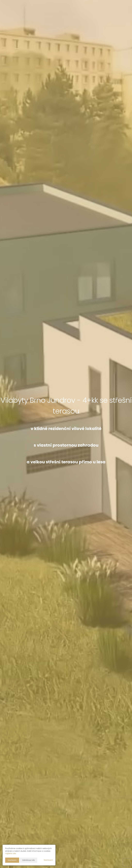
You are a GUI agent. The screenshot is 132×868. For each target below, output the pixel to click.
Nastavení (48, 860)
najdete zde (11, 853)
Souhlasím (12, 860)
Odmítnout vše (28, 860)
